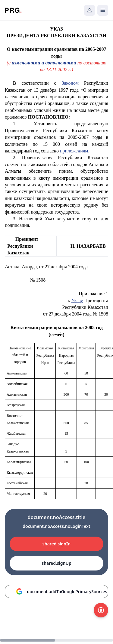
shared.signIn (56, 544)
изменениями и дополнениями (44, 63)
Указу (77, 301)
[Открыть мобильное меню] (103, 10)
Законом (70, 83)
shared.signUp (56, 563)
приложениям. (75, 151)
